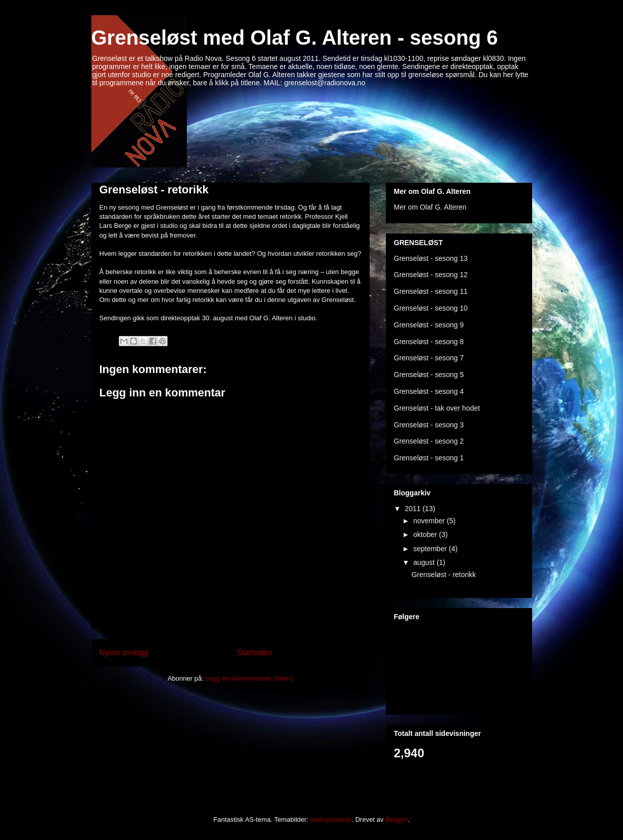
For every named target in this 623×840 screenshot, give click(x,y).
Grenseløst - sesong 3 (429, 425)
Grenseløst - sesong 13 (431, 258)
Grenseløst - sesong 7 (429, 358)
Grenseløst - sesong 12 (431, 275)
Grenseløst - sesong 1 (429, 458)
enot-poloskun (331, 819)
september (431, 549)
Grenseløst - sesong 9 (429, 325)
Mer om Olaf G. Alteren (430, 207)
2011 (414, 509)
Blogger (397, 819)
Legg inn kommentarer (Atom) (249, 678)
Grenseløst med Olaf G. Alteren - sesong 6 (295, 38)
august (425, 562)
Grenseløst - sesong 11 (431, 291)
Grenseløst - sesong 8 (429, 342)
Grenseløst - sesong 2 (429, 441)
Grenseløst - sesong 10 (431, 308)
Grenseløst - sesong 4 (429, 391)
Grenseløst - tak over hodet (437, 408)
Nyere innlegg (124, 652)
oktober (426, 534)
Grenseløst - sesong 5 (429, 375)
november (430, 521)
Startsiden (255, 652)
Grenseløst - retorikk (154, 190)
